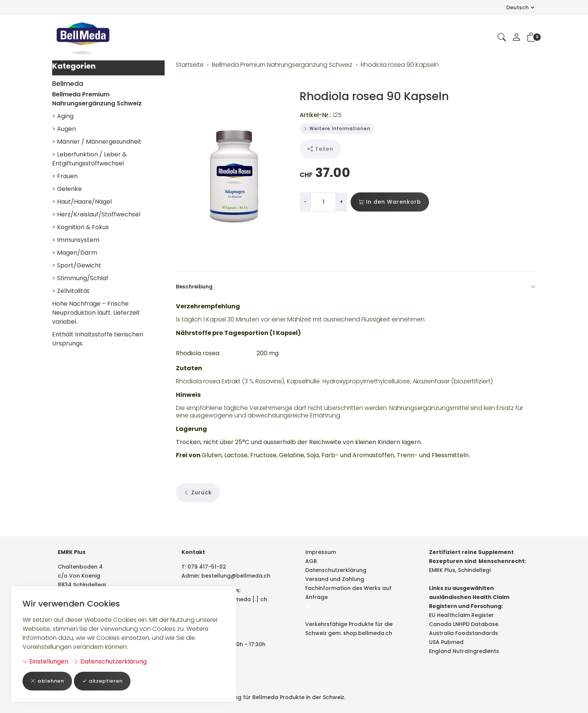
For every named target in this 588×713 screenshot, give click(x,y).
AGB (311, 561)
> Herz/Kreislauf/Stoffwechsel (96, 214)
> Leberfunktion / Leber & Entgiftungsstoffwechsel (89, 159)
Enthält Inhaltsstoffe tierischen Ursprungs (98, 339)
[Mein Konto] (516, 38)
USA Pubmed (446, 642)
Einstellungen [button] (45, 661)
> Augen (64, 129)
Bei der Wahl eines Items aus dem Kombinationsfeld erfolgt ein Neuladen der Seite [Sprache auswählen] (520, 8)
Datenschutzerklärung (110, 661)
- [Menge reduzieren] (305, 202)
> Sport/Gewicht (77, 265)
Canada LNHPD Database (464, 624)
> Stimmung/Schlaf (80, 278)
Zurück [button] (198, 508)
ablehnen (49, 681)
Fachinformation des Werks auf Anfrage (348, 593)
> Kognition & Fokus (80, 227)
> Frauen (65, 176)
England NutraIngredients (464, 651)
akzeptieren (106, 681)
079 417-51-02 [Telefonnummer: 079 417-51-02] (207, 567)
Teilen (320, 149)
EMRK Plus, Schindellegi (460, 570)
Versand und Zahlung (335, 579)
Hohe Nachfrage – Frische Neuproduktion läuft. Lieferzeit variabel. (96, 313)
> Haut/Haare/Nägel (82, 202)
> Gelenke (67, 189)
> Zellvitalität (71, 291)
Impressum (321, 552)
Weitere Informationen (337, 128)
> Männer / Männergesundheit (97, 142)
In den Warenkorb (390, 202)
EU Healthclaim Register (461, 615)
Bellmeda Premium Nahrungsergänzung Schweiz (97, 99)
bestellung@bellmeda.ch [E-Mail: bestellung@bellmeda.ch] (236, 576)
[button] (502, 38)
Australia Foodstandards (463, 633)
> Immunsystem (76, 240)
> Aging (63, 116)
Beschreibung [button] (356, 287)
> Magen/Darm (75, 253)
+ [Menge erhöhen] (341, 202)
